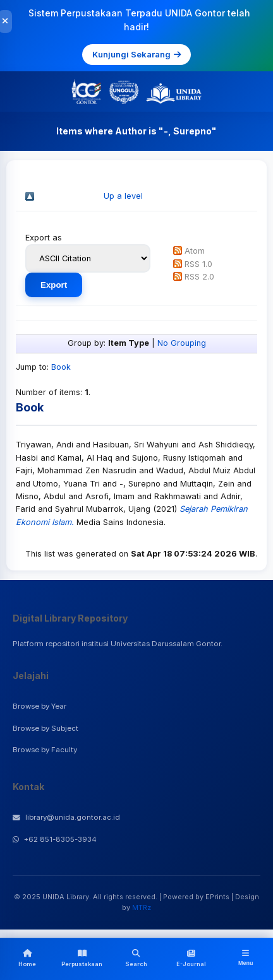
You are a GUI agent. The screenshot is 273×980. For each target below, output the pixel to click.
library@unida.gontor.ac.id (66, 817)
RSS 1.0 (198, 264)
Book (61, 367)
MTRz (142, 907)
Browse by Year (39, 706)
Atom (195, 251)
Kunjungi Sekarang (136, 54)
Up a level (123, 196)
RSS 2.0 (199, 277)
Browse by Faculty (45, 750)
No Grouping (182, 343)
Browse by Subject (45, 728)
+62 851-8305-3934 (55, 839)
